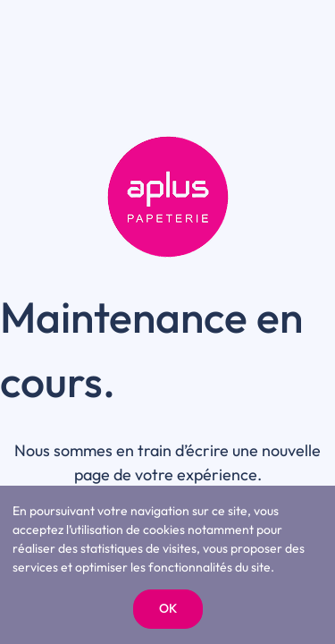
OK (168, 608)
